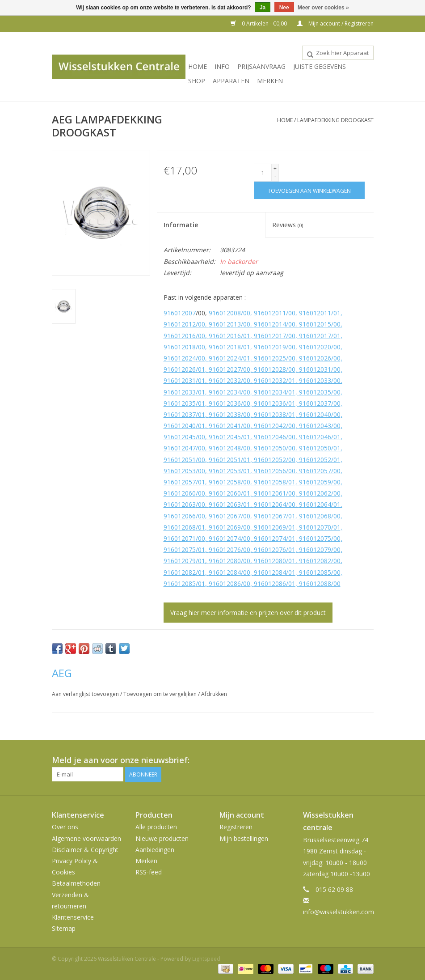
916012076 (225, 549)
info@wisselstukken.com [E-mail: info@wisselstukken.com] (339, 912)
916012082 (315, 561)
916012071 (180, 538)
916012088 (315, 583)
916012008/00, (231, 313)
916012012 (180, 324)
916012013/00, (231, 324)
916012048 (225, 448)
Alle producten (156, 827)
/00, (292, 313)
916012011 (270, 313)
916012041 (225, 426)
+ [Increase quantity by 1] (275, 168)
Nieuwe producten (162, 838)
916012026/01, (186, 369)
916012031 (315, 369)
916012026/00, (321, 358)
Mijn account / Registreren (335, 23)
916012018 (180, 347)
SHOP (197, 81)
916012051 (180, 460)
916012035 (315, 392)
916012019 (270, 347)
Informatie (181, 225)
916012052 (270, 460)
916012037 (315, 403)
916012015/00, (321, 324)
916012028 (270, 369)
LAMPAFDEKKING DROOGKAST (335, 120)
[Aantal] (263, 173)
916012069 (225, 527)
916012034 (225, 392)
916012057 (315, 471)
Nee (284, 8)
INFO (222, 66)
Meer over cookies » (323, 8)
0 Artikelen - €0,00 (259, 23)
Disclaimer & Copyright (85, 849)
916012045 (180, 437)
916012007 (180, 313)
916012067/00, (231, 516)
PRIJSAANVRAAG (261, 66)
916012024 (180, 358)
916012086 (225, 583)
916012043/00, (321, 426)
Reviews (288, 225)
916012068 (315, 516)
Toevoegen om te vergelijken (161, 694)
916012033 (315, 380)
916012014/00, (276, 324)
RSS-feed (149, 872)
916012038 (225, 414)
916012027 (225, 369)
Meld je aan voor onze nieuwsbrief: (121, 760)
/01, (337, 313)
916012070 (315, 527)
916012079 (315, 549)
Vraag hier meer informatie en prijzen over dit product (248, 613)
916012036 (225, 403)
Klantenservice (73, 917)
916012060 (180, 493)
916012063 (180, 504)
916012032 (225, 380)
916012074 (225, 538)
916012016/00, (186, 336)
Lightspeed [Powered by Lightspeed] (206, 959)
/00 (336, 583)
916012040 (315, 414)
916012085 (315, 572)
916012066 (180, 516)
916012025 (270, 358)
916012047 (180, 448)
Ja (263, 8)
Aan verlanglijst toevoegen (86, 694)
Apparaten (231, 81)
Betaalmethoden (76, 883)
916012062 (315, 493)
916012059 (315, 482)
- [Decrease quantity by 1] (275, 176)
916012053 (180, 471)
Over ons (65, 827)
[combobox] (338, 53)
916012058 (225, 482)
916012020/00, (321, 347)
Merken (270, 81)
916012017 (270, 336)
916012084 (225, 572)
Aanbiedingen (155, 849)
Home (198, 66)
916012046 (270, 437)
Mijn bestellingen (244, 838)
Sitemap (64, 928)
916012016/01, (231, 336)
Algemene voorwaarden (86, 838)
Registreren (236, 827)
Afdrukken (214, 694)
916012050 (270, 448)
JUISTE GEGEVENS (320, 66)
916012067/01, (276, 516)
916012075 (315, 538)
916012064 (270, 504)
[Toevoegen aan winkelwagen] (309, 190)
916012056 (270, 471)
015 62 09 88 (334, 889)
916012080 (225, 561)
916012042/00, (276, 426)
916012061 (270, 493)
